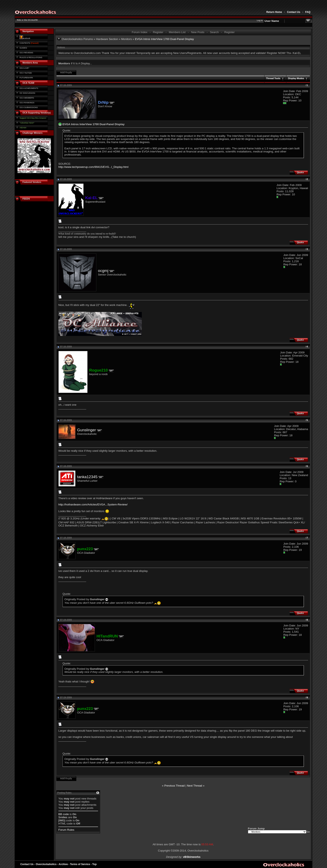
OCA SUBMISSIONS (29, 107)
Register (158, 32)
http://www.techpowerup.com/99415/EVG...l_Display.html (93, 167)
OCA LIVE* (24, 68)
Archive (63, 864)
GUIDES (23, 48)
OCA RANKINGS (27, 103)
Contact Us (294, 12)
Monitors (126, 39)
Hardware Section (107, 39)
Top (94, 864)
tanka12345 (87, 477)
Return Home (274, 12)
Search (214, 32)
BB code (64, 814)
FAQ (308, 12)
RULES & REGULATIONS (31, 57)
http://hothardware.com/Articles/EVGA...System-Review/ (93, 504)
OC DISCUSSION (27, 93)
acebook (25, 38)
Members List (177, 32)
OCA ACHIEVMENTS (29, 88)
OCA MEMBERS (27, 98)
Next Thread (194, 786)
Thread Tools (273, 78)
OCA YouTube (26, 73)
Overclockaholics (46, 864)
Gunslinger (87, 430)
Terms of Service (80, 864)
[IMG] (62, 820)
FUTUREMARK (26, 78)
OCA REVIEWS (26, 53)
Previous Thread (175, 786)
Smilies (63, 817)
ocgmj (103, 271)
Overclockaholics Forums (77, 39)
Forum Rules (66, 830)
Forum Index (140, 32)
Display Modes (296, 78)
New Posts (198, 32)
